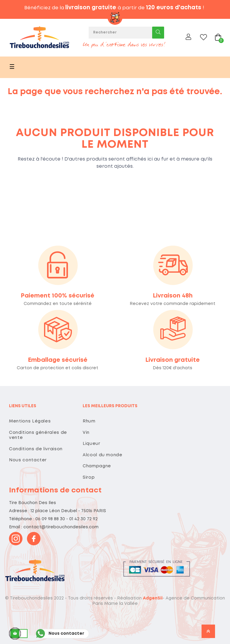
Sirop (89, 477)
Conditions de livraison (36, 449)
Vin (86, 433)
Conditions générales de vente (38, 435)
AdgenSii (153, 598)
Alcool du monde (103, 455)
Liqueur (91, 444)
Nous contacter (28, 460)
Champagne (97, 466)
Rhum (89, 421)
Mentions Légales (30, 421)
